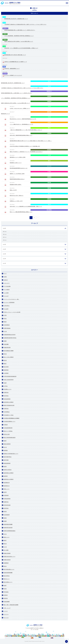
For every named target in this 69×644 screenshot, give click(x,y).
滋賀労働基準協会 (8, 457)
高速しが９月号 (13, 190)
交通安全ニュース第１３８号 (16, 201)
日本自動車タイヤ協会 (9, 415)
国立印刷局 (6, 367)
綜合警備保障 (7, 515)
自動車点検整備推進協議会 (9, 531)
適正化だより (7, 579)
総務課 (4, 67)
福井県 (5, 492)
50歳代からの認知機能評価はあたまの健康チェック (16, 62)
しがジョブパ (7, 283)
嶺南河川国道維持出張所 (9, 405)
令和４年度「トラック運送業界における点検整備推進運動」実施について (26, 206)
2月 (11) (5, 237)
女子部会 (49, 172)
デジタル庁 (6, 296)
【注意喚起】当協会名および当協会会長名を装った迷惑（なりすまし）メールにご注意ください (25, 24)
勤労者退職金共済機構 (9, 351)
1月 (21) (5, 240)
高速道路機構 (7, 602)
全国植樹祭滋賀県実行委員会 (10, 338)
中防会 (5, 319)
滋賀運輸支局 (7, 483)
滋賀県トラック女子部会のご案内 (17, 174)
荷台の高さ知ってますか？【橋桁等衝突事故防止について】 (23, 119)
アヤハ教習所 (7, 290)
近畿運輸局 (5, 34)
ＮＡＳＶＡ (6, 614)
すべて (5, 273)
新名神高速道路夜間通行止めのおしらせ (19, 168)
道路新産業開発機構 (8, 573)
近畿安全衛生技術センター (9, 557)
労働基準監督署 (7, 348)
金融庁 (5, 586)
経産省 (5, 511)
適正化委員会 (49, 210)
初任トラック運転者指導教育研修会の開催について (21, 212)
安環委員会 (49, 199)
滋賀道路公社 (5, 28)
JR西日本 (49, 122)
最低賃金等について (6, 114)
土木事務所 (6, 373)
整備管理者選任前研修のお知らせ (17, 179)
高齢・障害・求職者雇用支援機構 (11, 605)
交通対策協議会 (7, 328)
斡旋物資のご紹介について (16, 163)
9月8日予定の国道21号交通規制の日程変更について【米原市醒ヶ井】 (25, 146)
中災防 (5, 315)
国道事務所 (49, 150)
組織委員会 (6, 502)
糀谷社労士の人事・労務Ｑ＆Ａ (17, 196)
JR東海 (5, 277)
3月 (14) (5, 234)
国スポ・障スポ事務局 (9, 357)
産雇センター (7, 489)
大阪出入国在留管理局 (9, 380)
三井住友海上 (7, 306)
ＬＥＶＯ (6, 611)
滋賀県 (5, 467)
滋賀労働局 (49, 112)
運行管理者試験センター (9, 569)
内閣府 (5, 341)
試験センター (7, 537)
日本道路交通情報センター (9, 421)
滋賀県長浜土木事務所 (9, 479)
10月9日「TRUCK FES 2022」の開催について (20, 108)
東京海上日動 (7, 434)
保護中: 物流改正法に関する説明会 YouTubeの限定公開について (19, 41)
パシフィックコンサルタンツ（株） (11, 299)
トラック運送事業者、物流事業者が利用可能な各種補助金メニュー (19, 36)
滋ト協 (4, 17)
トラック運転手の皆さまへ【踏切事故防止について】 (22, 124)
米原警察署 (49, 144)
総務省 (5, 518)
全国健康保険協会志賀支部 (9, 335)
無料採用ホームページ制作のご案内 (18, 157)
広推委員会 (6, 409)
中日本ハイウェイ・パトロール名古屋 (12, 312)
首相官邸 (6, 595)
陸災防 (5, 589)
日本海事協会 (7, 412)
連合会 (49, 161)
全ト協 (4, 46)
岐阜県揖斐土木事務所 (9, 402)
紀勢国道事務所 (7, 499)
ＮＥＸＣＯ (49, 166)
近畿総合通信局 (7, 560)
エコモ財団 (6, 293)
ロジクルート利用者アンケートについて (13, 75)
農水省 (5, 544)
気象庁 (5, 441)
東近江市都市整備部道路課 (9, 438)
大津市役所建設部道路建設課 (10, 376)
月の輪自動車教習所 (8, 428)
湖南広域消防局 (7, 444)
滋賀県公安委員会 (8, 470)
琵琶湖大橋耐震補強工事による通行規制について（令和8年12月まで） (20, 30)
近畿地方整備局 (7, 553)
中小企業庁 (6, 309)
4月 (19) (5, 232)
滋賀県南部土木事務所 (9, 473)
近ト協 (5, 547)
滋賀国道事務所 (7, 463)
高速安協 (49, 183)
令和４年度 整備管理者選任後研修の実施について (21, 135)
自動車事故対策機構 (8, 524)
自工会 (5, 534)
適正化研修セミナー (8, 582)
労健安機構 (6, 344)
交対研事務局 (7, 325)
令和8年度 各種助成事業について (12, 69)
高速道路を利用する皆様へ (16, 185)
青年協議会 (6, 592)
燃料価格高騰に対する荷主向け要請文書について (15, 55)
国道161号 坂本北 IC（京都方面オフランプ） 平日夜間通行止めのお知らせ (26, 152)
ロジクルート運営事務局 (9, 302)
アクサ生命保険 (7, 286)
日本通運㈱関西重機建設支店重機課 (11, 418)
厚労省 (5, 354)
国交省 (49, 128)
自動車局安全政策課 (49, 139)
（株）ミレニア (6, 60)
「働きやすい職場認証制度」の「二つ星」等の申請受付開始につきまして (26, 130)
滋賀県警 (6, 476)
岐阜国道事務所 (7, 399)
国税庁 (5, 364)
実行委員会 (6, 396)
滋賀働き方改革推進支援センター (11, 454)
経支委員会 (5, 73)
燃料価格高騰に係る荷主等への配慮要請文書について (16, 19)
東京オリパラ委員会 (8, 431)
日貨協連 (6, 425)
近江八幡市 (6, 550)
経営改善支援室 (7, 505)
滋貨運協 (6, 450)
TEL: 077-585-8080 (35, 630)
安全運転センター (8, 389)
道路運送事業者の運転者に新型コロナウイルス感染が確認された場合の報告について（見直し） (31, 141)
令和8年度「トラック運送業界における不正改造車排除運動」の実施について (21, 48)
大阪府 (5, 383)
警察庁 (5, 540)
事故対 (5, 322)
